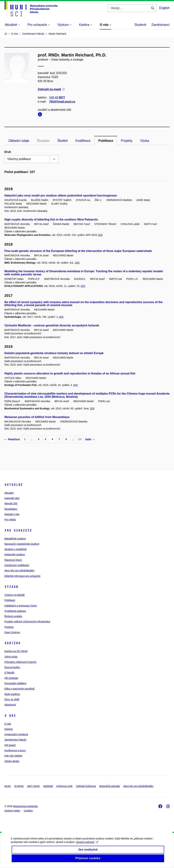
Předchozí (12, 439)
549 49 (57, 98)
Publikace (106, 141)
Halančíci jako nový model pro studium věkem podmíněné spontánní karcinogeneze (61, 196)
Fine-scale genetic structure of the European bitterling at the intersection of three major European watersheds (78, 251)
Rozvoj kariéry (12, 667)
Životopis (43, 141)
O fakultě (9, 673)
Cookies (28, 811)
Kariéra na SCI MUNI (16, 651)
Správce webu (12, 811)
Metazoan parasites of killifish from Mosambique (37, 417)
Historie (9, 729)
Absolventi (10, 705)
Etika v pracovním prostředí (19, 689)
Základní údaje (19, 141)
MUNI (8, 786)
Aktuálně (14, 485)
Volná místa (11, 657)
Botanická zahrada (110, 786)
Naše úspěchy (12, 694)
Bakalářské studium (15, 539)
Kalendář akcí (12, 498)
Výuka (145, 141)
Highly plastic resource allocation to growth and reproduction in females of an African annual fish (70, 373)
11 (80, 439)
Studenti (140, 25)
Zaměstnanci (160, 25)
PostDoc (9, 627)
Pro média (10, 520)
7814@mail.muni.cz (62, 102)
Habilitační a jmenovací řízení (21, 606)
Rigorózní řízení (13, 560)
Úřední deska (12, 761)
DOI (100, 235)
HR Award (10, 745)
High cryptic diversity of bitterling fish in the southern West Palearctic (51, 220)
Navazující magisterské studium (22, 544)
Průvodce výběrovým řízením (20, 662)
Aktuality (9, 493)
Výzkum (11, 587)
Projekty (127, 141)
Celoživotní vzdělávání (17, 565)
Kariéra (12, 643)
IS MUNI (19, 786)
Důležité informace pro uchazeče (22, 576)
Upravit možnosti (87, 844)
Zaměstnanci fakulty (15, 740)
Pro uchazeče (18, 530)
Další (90, 439)
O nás (10, 716)
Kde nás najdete (13, 756)
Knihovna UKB (64, 786)
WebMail (48, 786)
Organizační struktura (16, 734)
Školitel (62, 141)
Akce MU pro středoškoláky (19, 571)
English (164, 8)
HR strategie (11, 678)
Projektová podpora (15, 611)
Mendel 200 (11, 503)
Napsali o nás (12, 514)
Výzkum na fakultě (14, 595)
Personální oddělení (15, 683)
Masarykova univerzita (25, 806)
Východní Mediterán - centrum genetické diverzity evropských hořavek (52, 325)
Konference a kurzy (15, 750)
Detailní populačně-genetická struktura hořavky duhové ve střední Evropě (54, 353)
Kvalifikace (83, 141)
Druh (8, 152)
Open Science (12, 632)
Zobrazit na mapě (51, 89)
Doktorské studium (15, 554)
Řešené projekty (13, 616)
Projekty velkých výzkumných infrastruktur (27, 622)
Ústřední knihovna (86, 786)
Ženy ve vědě (12, 699)
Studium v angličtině (15, 549)
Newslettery (11, 509)
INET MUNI (33, 786)
